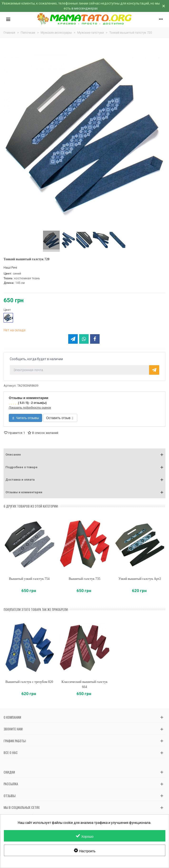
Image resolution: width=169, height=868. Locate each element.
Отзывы (10, 796)
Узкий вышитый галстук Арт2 (140, 579)
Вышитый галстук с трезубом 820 (29, 682)
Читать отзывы (26, 418)
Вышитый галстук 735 (84, 579)
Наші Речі (10, 268)
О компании (12, 717)
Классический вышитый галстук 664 (84, 684)
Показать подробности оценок (30, 408)
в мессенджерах (85, 8)
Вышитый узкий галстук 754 (29, 579)
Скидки (9, 772)
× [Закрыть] (164, 6)
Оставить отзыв (60, 418)
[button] (84, 455)
